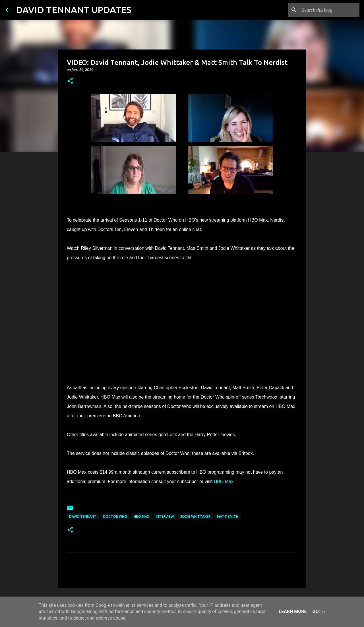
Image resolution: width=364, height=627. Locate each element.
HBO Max (224, 481)
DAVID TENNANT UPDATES (74, 10)
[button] (70, 81)
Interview (165, 516)
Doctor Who (115, 516)
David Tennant (83, 516)
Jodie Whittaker (195, 516)
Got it (319, 611)
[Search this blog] (330, 10)
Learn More (293, 611)
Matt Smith (228, 516)
